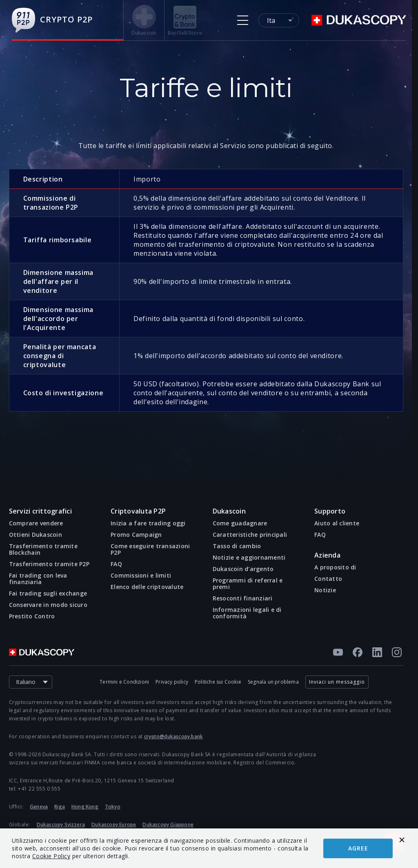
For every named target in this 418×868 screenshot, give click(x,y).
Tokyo (113, 807)
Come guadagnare (240, 523)
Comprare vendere (36, 523)
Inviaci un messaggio (337, 682)
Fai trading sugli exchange (48, 593)
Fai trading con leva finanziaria (38, 579)
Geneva (39, 807)
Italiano (34, 682)
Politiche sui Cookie (218, 682)
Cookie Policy (51, 856)
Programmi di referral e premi (248, 584)
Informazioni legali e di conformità (247, 613)
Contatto (328, 579)
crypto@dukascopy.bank (173, 736)
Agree (358, 848)
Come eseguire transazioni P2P (150, 549)
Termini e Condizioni (124, 682)
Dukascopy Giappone (168, 825)
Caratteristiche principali (250, 535)
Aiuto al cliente (337, 523)
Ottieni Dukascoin (36, 535)
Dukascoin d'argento (243, 569)
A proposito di (335, 567)
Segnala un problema (273, 682)
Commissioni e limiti (141, 576)
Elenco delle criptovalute (147, 587)
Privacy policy (172, 682)
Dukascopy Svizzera (61, 825)
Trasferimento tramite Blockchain (43, 549)
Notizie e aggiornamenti (249, 558)
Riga (60, 807)
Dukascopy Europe (114, 825)
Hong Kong (85, 807)
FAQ (116, 564)
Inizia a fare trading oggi (148, 523)
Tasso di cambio (237, 546)
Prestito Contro (32, 616)
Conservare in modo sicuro (48, 605)
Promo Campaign (136, 535)
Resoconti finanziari (243, 598)
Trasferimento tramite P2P (49, 564)
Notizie (325, 590)
